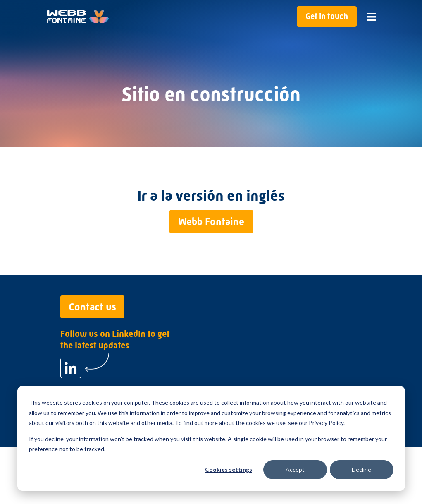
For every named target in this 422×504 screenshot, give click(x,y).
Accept (295, 469)
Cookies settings (229, 469)
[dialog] (211, 438)
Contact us (92, 307)
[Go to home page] (78, 17)
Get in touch (327, 16)
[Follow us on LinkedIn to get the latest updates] (71, 368)
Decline (361, 469)
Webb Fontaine (211, 222)
